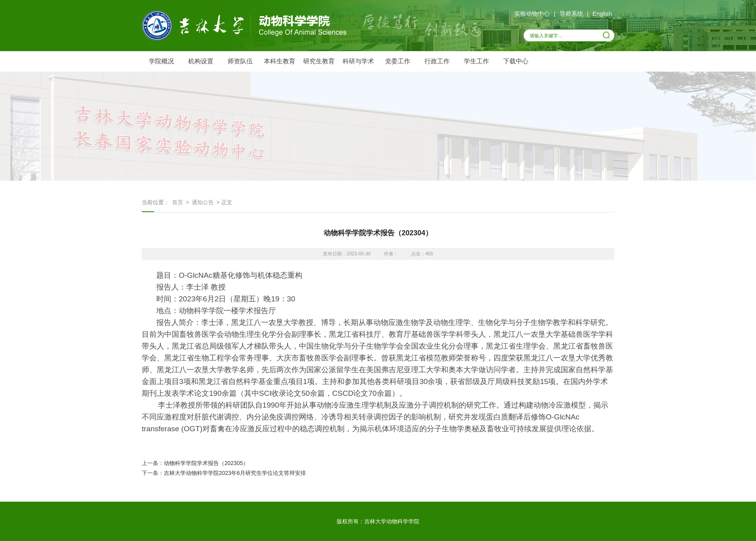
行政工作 (437, 61)
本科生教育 (280, 61)
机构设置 (201, 61)
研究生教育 (319, 61)
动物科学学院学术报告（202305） (206, 463)
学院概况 (161, 61)
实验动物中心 (532, 14)
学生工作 (476, 61)
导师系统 (571, 14)
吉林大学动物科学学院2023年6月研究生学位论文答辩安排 (235, 473)
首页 (178, 202)
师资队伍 (240, 61)
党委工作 (398, 61)
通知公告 (203, 202)
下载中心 (516, 61)
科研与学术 (358, 61)
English (602, 14)
